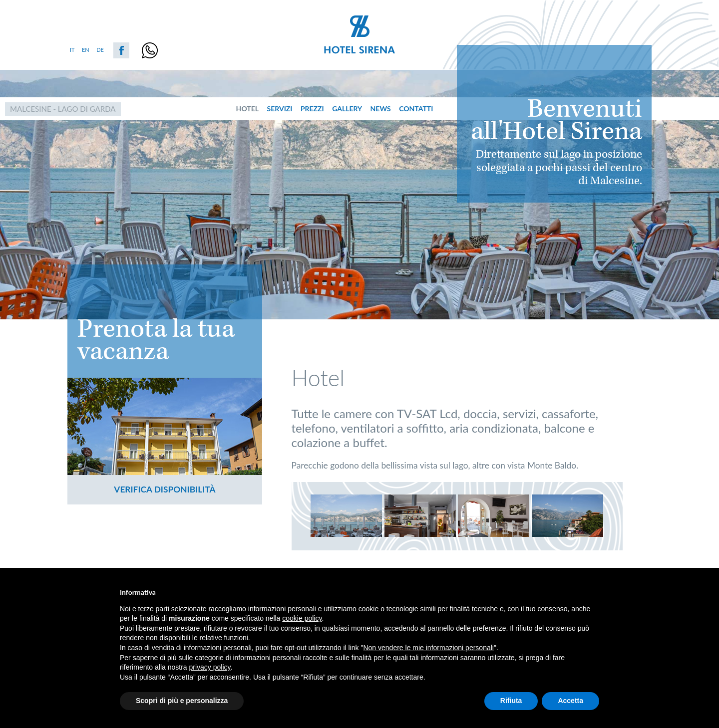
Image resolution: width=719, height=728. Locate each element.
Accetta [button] (570, 701)
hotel (247, 109)
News (381, 109)
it (72, 50)
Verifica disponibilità (165, 489)
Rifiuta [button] (511, 701)
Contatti (416, 109)
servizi (280, 109)
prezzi (312, 109)
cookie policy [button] (302, 618)
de (100, 50)
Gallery (347, 109)
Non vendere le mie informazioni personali (428, 648)
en (86, 50)
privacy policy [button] (210, 667)
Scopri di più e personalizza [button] (182, 701)
